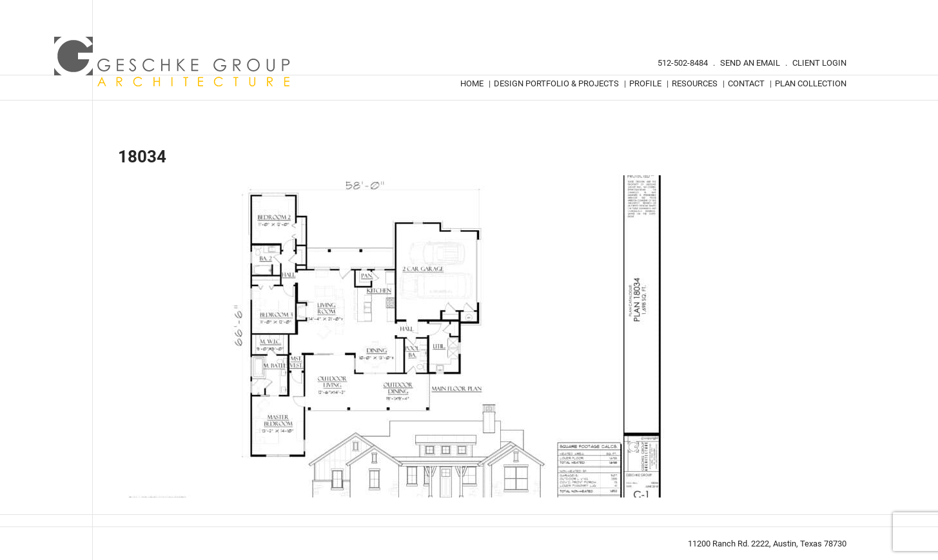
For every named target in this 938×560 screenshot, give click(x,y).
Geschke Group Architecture (173, 62)
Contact (746, 83)
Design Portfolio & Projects (556, 83)
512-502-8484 (683, 63)
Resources (695, 83)
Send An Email (750, 63)
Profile (645, 83)
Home (472, 83)
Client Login (819, 63)
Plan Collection (811, 83)
